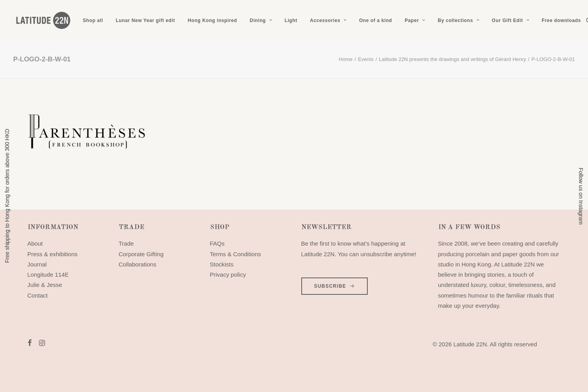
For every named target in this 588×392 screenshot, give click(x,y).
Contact (38, 295)
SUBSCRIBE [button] (335, 286)
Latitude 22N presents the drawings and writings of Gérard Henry (452, 59)
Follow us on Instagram (581, 196)
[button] (30, 344)
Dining (261, 20)
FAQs (218, 243)
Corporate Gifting (141, 254)
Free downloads (561, 20)
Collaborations (138, 264)
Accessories (328, 20)
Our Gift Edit (510, 20)
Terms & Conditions (236, 254)
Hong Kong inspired (212, 20)
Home (346, 59)
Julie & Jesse (45, 285)
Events (366, 59)
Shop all (93, 20)
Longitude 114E (48, 275)
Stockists (222, 264)
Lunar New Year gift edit (145, 20)
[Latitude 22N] (43, 20)
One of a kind (376, 20)
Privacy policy (228, 275)
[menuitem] (93, 20)
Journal (37, 264)
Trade (126, 243)
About (35, 243)
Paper (415, 20)
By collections (458, 20)
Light (291, 20)
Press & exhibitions (53, 254)
